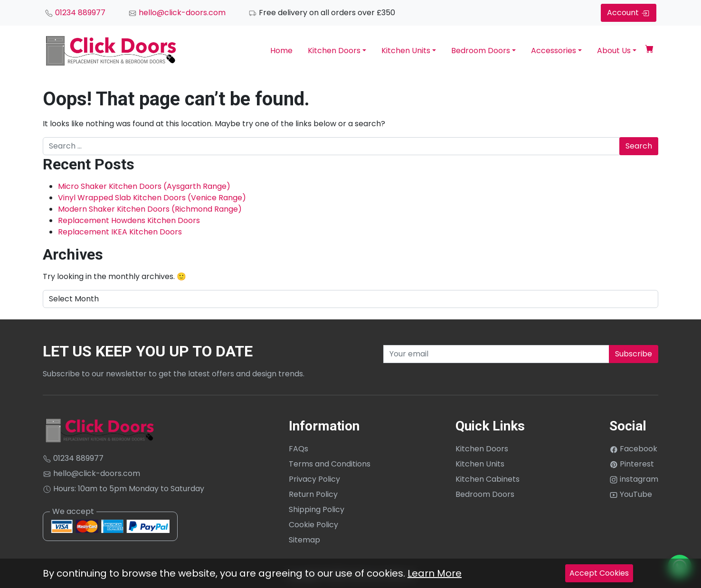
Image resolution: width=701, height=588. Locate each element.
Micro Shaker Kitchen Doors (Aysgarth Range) (144, 186)
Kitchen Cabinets (488, 479)
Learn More (435, 573)
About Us (614, 51)
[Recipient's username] (497, 354)
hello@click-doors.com (177, 13)
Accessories (554, 51)
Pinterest (632, 464)
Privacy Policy (314, 479)
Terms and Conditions (330, 464)
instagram (634, 479)
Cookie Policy (313, 525)
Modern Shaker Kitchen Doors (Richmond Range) (150, 209)
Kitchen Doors (334, 51)
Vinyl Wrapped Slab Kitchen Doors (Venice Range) (152, 198)
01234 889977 (75, 13)
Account (629, 13)
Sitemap (304, 540)
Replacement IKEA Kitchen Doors (120, 232)
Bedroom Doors (481, 51)
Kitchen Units (406, 51)
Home (281, 51)
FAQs (298, 449)
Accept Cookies (599, 573)
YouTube (631, 494)
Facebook (633, 449)
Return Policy (313, 494)
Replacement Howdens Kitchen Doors (129, 220)
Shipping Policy (317, 509)
